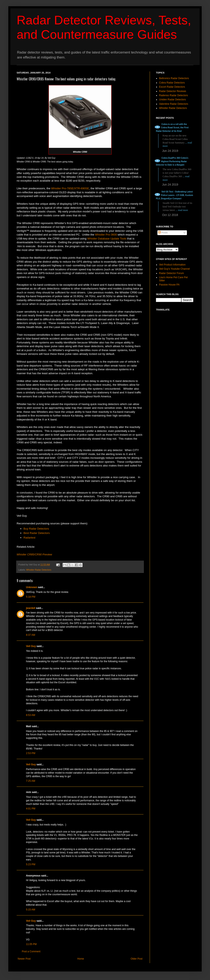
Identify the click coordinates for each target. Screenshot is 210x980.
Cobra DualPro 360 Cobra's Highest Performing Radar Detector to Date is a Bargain (172, 161)
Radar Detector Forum (171, 273)
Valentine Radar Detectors (174, 104)
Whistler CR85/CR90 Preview (34, 554)
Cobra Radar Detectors (172, 83)
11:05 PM (31, 944)
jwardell (31, 608)
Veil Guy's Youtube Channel (174, 269)
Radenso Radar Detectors (174, 95)
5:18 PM (31, 597)
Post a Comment (31, 951)
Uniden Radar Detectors (172, 100)
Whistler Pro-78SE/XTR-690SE (70, 188)
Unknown (32, 587)
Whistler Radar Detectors (39, 570)
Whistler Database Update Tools (107, 239)
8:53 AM (31, 715)
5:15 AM (31, 910)
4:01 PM (31, 809)
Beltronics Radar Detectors (174, 78)
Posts (163, 233)
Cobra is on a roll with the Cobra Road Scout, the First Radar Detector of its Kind (172, 128)
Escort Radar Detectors (172, 87)
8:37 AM (31, 635)
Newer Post (24, 959)
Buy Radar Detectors (36, 529)
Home (81, 959)
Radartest (29, 538)
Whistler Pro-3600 (106, 235)
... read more (182, 210)
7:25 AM (31, 781)
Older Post (136, 959)
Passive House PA (169, 285)
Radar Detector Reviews (173, 91)
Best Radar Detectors (37, 533)
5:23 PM (31, 864)
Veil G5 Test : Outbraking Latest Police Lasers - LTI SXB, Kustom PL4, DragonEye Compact (174, 195)
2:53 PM (31, 753)
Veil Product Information (172, 265)
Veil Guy (31, 646)
